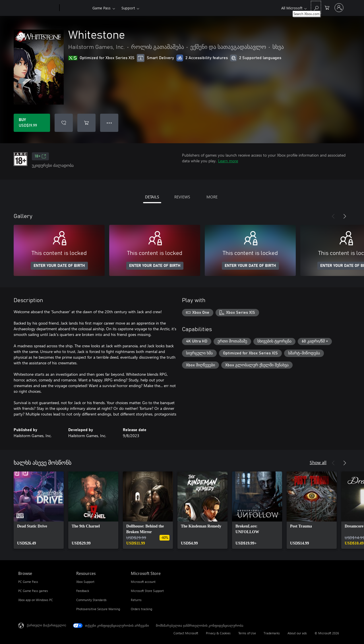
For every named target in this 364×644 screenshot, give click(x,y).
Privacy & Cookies (218, 633)
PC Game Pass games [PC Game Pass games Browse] (33, 591)
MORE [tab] (212, 197)
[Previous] (333, 216)
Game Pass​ (102, 8)
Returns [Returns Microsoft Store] (136, 600)
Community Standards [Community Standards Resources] (91, 600)
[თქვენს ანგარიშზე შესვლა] (339, 8)
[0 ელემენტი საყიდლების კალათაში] (327, 7)
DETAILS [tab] (152, 197)
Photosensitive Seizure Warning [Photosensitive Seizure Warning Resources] (98, 609)
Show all (318, 462)
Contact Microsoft (186, 633)
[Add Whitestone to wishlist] (64, 123)
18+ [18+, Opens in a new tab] (40, 156)
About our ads (297, 633)
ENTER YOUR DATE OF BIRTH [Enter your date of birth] (59, 266)
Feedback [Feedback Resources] (83, 591)
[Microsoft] (38, 8)
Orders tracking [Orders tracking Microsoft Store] (141, 609)
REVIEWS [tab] (182, 197)
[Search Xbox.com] (316, 7)
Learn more (228, 161)
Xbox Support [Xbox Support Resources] (85, 582)
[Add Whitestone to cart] (86, 123)
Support (128, 8)
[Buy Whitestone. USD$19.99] (32, 123)
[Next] (345, 216)
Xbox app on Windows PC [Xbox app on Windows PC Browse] (36, 600)
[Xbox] (75, 8)
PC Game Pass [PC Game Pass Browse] (28, 582)
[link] (39, 510)
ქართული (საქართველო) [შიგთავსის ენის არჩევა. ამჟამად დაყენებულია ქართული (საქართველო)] (46, 625)
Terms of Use (247, 633)
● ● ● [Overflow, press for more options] (109, 123)
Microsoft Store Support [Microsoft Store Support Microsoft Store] (147, 591)
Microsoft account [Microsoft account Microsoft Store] (143, 582)
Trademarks (272, 633)
